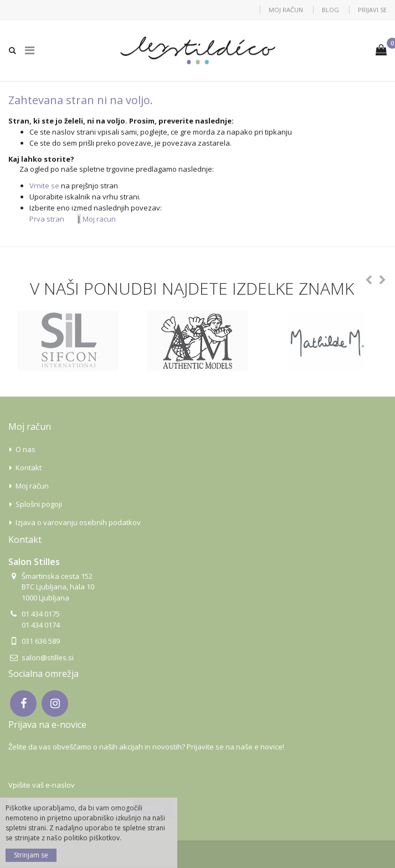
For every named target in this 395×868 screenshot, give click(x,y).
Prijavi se (372, 10)
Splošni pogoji (39, 504)
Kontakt (29, 468)
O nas (25, 449)
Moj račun (286, 10)
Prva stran (47, 219)
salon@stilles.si (48, 658)
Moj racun (99, 219)
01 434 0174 (41, 625)
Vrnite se (44, 186)
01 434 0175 (41, 614)
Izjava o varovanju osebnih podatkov (78, 522)
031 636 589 (41, 641)
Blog (330, 10)
